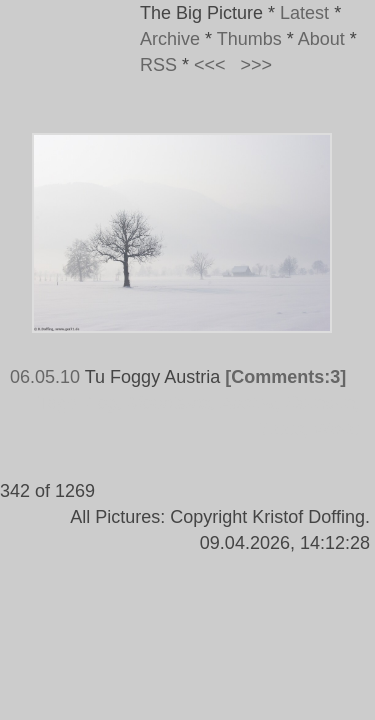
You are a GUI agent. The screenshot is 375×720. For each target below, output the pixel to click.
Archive (170, 39)
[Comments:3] (285, 377)
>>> (257, 65)
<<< (210, 65)
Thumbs (249, 39)
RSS (158, 65)
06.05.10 (45, 377)
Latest (304, 13)
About (321, 39)
